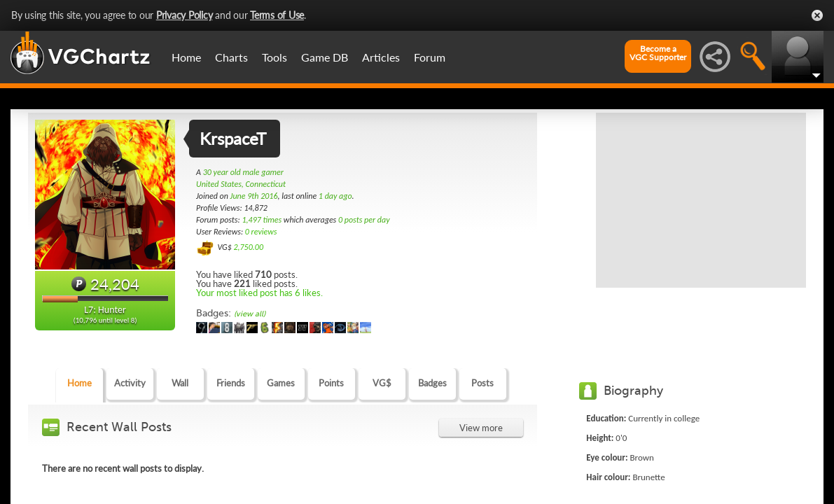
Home (186, 57)
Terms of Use (277, 15)
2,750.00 (248, 247)
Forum (430, 57)
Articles (381, 57)
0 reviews (261, 232)
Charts (231, 57)
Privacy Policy (185, 15)
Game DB (325, 57)
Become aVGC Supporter (658, 53)
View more (481, 428)
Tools (274, 57)
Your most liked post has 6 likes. (259, 293)
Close (817, 15)
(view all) (250, 314)
